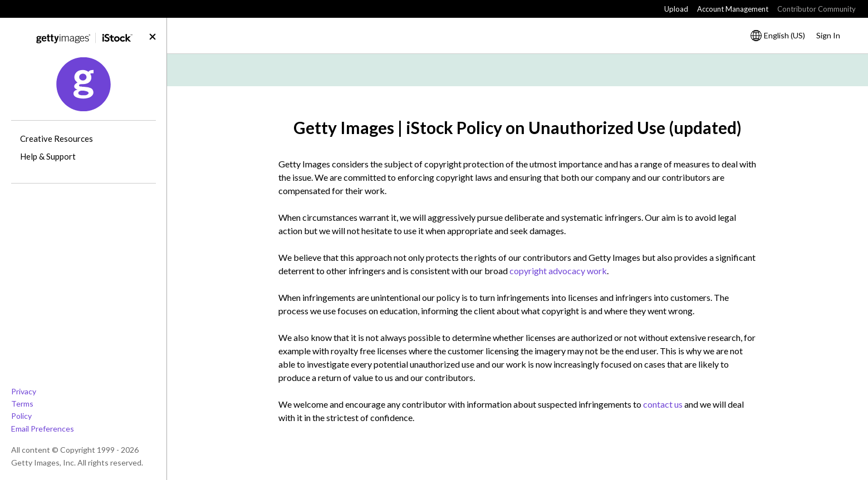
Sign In (828, 35)
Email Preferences (43, 429)
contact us (663, 404)
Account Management (733, 9)
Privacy (24, 391)
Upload (676, 9)
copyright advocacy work (558, 271)
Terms (22, 404)
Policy (21, 416)
